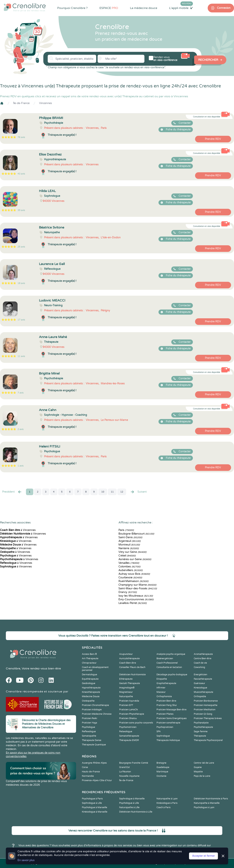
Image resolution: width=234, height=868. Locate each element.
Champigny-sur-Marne (137, 585)
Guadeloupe (163, 767)
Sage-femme (201, 731)
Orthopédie (200, 696)
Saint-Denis (130, 537)
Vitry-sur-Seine (132, 552)
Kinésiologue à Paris (167, 803)
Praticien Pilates (165, 714)
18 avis (21, 283)
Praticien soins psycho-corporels (136, 723)
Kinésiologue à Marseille (95, 812)
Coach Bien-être (128, 663)
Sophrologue (163, 736)
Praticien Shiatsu (128, 718)
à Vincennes (18, 530)
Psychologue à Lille (129, 803)
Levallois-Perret (133, 603)
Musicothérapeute (203, 692)
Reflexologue (89, 731)
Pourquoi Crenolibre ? (72, 8)
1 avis (21, 466)
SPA (159, 731)
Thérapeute (200, 736)
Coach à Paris (164, 807)
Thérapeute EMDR (129, 740)
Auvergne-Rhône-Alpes (94, 763)
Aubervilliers (131, 570)
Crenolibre (13, 669)
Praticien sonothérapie (168, 723)
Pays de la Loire (202, 776)
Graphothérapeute (166, 683)
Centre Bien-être (203, 658)
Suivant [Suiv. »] (138, 492)
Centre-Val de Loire (204, 763)
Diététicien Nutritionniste (132, 675)
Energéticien (200, 675)
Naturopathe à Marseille (207, 803)
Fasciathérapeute (203, 679)
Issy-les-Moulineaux (136, 596)
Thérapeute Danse (92, 740)
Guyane (198, 767)
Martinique (162, 772)
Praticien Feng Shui (167, 705)
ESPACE (109, 8)
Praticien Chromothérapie (95, 705)
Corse (85, 767)
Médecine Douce (91, 696)
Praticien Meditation (205, 710)
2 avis (21, 429)
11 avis (21, 356)
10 (103, 492)
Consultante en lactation (169, 667)
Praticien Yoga (89, 723)
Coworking (199, 667)
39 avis (21, 210)
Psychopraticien (165, 727)
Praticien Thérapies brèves (208, 718)
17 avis (21, 320)
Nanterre (129, 548)
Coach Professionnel (167, 663)
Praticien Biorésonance (206, 701)
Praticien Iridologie (92, 710)
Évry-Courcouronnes (136, 599)
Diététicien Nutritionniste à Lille (136, 812)
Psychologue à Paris (92, 799)
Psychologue (88, 727)
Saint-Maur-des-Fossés (138, 588)
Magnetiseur (126, 692)
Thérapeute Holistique (168, 740)
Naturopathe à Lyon (167, 799)
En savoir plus (26, 860)
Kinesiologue (200, 688)
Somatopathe (89, 736)
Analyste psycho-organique (171, 654)
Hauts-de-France (91, 772)
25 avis (21, 247)
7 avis (21, 393)
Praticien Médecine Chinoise (97, 714)
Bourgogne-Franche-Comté (134, 763)
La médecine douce (144, 8)
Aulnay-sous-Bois (134, 574)
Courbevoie (130, 578)
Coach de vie (200, 663)
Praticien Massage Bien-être (171, 710)
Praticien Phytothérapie (132, 714)
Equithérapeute (90, 679)
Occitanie (161, 776)
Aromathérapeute (203, 654)
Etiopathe (162, 679)
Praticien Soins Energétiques (172, 718)
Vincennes (46, 103)
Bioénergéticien (165, 658)
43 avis (21, 174)
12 (122, 492)
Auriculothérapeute (129, 658)
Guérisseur (199, 683)
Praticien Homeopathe (206, 705)
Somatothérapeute (129, 736)
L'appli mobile (181, 8)
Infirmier (161, 688)
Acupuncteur (126, 654)
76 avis (21, 137)
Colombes (129, 567)
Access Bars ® (89, 654)
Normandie (88, 776)
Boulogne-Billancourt (136, 534)
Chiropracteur (89, 663)
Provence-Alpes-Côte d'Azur (97, 780)
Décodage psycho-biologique (172, 675)
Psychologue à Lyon (204, 807)
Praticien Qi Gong (203, 714)
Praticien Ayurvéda (129, 701)
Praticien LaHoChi (129, 710)
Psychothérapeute (203, 727)
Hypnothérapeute (91, 688)
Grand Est (124, 767)
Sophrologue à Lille (92, 803)
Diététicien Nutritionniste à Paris (211, 799)
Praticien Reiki (89, 718)
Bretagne (161, 763)
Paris (126, 530)
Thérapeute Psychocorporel (208, 740)
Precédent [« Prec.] (12, 492)
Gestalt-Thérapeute (130, 683)
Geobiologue (89, 683)
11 (112, 492)
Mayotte (198, 772)
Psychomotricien (128, 727)
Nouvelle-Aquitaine (129, 776)
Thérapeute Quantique (94, 745)
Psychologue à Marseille (95, 807)
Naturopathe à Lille (129, 807)
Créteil (127, 556)
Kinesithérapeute (91, 692)
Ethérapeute (126, 679)
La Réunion (125, 772)
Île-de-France (21, 103)
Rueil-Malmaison (133, 581)
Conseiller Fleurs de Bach (132, 667)
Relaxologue (126, 731)
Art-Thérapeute (90, 658)
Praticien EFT (126, 705)
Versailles (129, 563)
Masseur (161, 692)
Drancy (128, 592)
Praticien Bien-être (166, 701)
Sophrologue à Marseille (132, 799)
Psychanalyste (201, 723)
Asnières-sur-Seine (135, 559)
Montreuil (129, 545)
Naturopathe (126, 696)
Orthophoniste (164, 696)
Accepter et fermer (203, 856)
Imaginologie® (127, 688)
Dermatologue (89, 675)
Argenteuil (130, 541)
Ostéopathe (88, 701)
